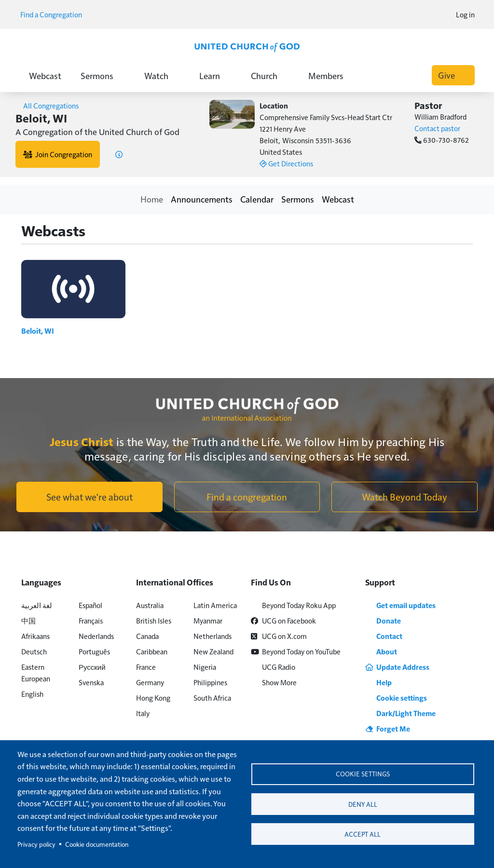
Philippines (210, 682)
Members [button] (332, 75)
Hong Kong (153, 698)
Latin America (215, 605)
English (32, 694)
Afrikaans (35, 636)
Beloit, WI (40, 331)
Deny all (363, 804)
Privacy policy (36, 844)
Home (152, 199)
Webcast (45, 75)
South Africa (212, 698)
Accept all (363, 835)
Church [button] (270, 75)
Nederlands (96, 636)
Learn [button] (215, 75)
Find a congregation (247, 497)
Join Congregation (58, 154)
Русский (92, 667)
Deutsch (34, 651)
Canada (147, 636)
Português (94, 651)
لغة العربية (37, 605)
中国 (28, 620)
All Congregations (47, 105)
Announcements (202, 199)
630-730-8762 (442, 140)
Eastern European (36, 672)
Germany (150, 682)
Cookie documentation (97, 844)
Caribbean (152, 651)
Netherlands (213, 636)
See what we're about (89, 497)
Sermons (298, 199)
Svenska (91, 682)
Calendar (257, 199)
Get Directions (286, 163)
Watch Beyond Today (405, 497)
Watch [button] (162, 75)
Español (90, 605)
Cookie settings (363, 773)
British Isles (154, 620)
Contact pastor (437, 128)
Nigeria (205, 667)
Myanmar (208, 620)
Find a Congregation (55, 14)
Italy (143, 713)
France (146, 667)
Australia (150, 605)
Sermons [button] (103, 75)
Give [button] (453, 75)
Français (91, 620)
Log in (465, 14)
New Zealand (213, 651)
